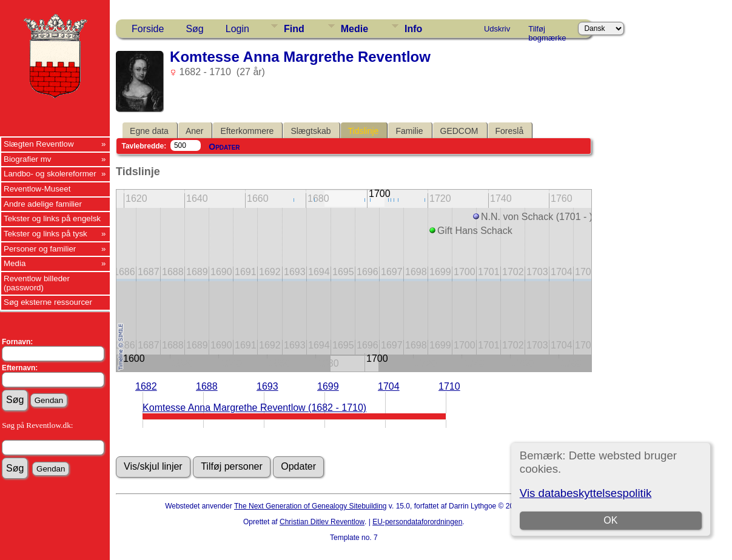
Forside (148, 29)
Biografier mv (28, 159)
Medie (354, 29)
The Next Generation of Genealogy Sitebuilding (311, 506)
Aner (195, 131)
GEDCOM (459, 131)
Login (237, 29)
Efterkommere (247, 131)
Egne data (149, 131)
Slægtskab (311, 131)
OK (610, 520)
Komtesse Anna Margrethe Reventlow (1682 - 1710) (254, 408)
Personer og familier (40, 249)
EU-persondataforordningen (417, 522)
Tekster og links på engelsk (52, 218)
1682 (146, 386)
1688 (207, 386)
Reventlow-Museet (37, 189)
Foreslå (510, 131)
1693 (267, 386)
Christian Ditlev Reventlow (322, 522)
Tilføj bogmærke (547, 31)
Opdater (224, 147)
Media (15, 263)
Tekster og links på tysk (45, 234)
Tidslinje (364, 131)
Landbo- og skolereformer (50, 174)
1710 (449, 386)
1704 (389, 386)
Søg (194, 29)
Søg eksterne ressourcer (48, 302)
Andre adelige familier (43, 204)
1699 (328, 386)
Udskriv (497, 29)
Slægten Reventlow (39, 144)
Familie (409, 131)
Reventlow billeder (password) (37, 283)
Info (413, 29)
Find (294, 29)
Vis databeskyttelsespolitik (586, 493)
